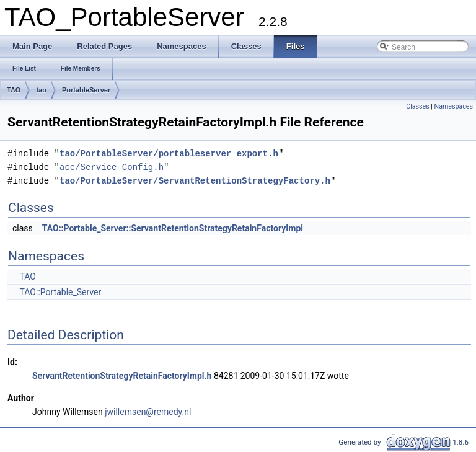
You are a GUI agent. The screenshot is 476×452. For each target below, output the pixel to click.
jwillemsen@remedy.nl (148, 412)
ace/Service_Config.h (112, 167)
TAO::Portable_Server (60, 292)
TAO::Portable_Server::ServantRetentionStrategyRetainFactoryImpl (173, 228)
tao (41, 90)
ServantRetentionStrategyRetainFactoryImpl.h (122, 376)
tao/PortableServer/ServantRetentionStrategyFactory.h (195, 181)
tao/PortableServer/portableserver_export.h (169, 153)
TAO (14, 90)
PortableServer (86, 90)
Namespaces (454, 106)
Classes (417, 106)
